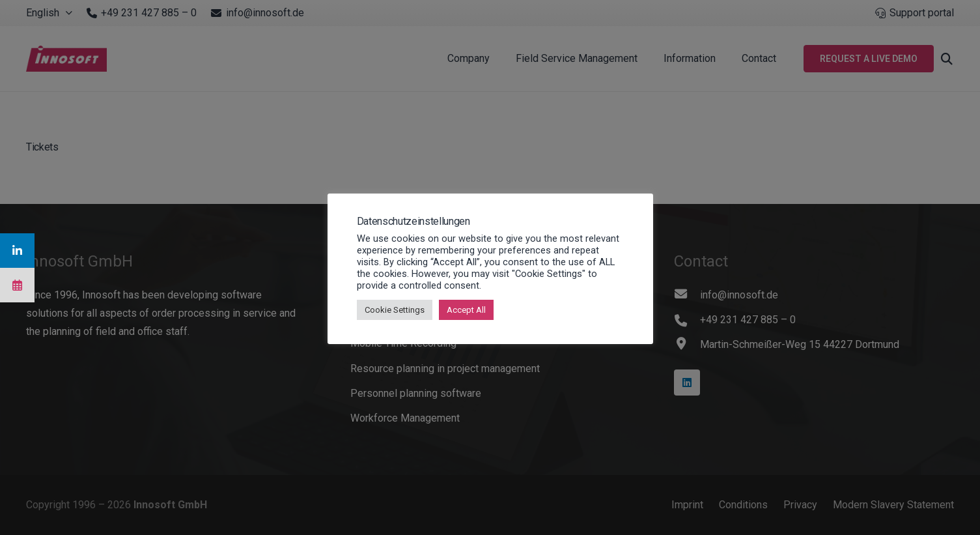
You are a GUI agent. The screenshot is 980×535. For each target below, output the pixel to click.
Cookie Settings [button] (395, 310)
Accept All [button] (466, 310)
